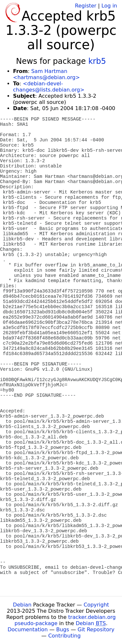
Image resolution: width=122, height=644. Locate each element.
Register (86, 6)
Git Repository (96, 630)
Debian (22, 605)
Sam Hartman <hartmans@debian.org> (46, 74)
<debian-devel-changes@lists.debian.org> (49, 87)
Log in (109, 6)
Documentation (27, 630)
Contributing (64, 636)
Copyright (96, 605)
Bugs (63, 630)
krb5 (97, 61)
